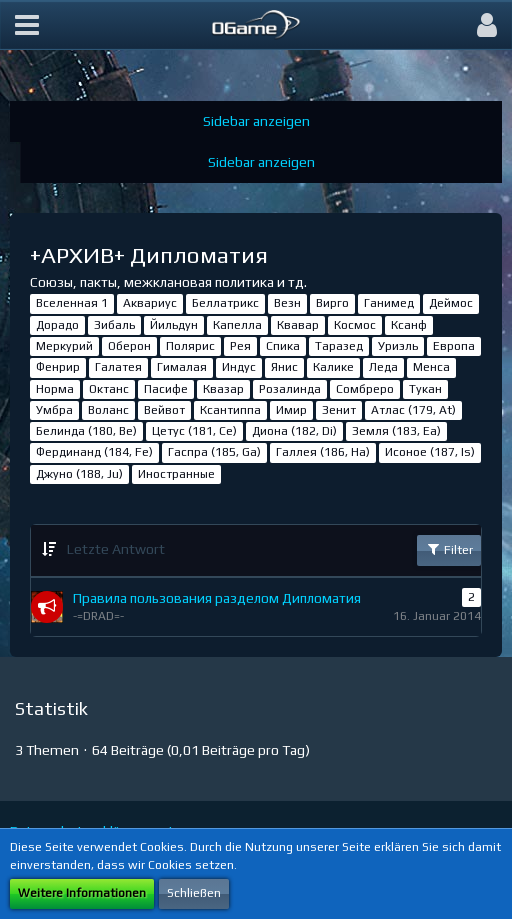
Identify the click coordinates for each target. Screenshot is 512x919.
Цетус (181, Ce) (194, 431)
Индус (239, 367)
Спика (283, 346)
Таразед (339, 346)
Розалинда (290, 389)
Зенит (339, 410)
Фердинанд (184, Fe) (94, 452)
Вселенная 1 (72, 303)
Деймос (451, 303)
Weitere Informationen (82, 893)
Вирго (332, 303)
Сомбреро (365, 389)
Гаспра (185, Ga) (214, 452)
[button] (27, 25)
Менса (431, 367)
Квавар (298, 325)
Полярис (190, 346)
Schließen (194, 893)
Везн (287, 303)
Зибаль (114, 325)
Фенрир (58, 367)
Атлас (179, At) (413, 410)
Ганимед (389, 303)
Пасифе (166, 389)
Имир (291, 410)
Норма (55, 389)
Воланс (108, 410)
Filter (449, 549)
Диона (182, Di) (294, 431)
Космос (355, 325)
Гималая (182, 367)
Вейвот (164, 410)
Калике (333, 367)
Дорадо (57, 325)
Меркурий (64, 346)
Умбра (54, 410)
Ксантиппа (230, 410)
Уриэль (398, 346)
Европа (454, 346)
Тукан (425, 389)
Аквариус (150, 303)
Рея (240, 346)
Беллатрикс (225, 303)
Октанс (109, 389)
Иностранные (176, 474)
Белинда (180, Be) (86, 431)
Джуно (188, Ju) (79, 474)
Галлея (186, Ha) (323, 452)
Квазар (223, 389)
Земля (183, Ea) (396, 431)
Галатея (118, 367)
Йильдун (174, 325)
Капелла (237, 325)
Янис (284, 367)
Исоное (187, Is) (430, 452)
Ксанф (409, 325)
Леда (383, 367)
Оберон (129, 346)
